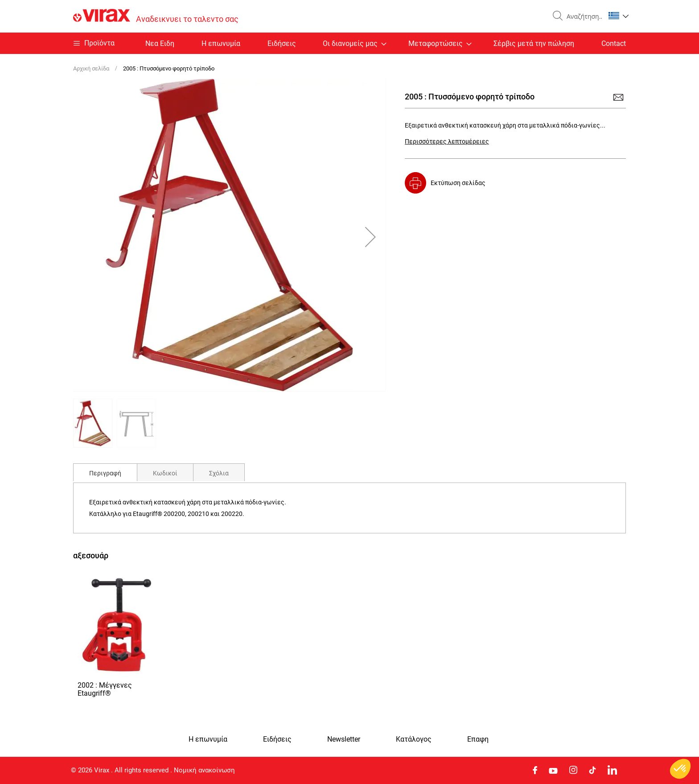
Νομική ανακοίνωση (204, 770)
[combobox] (582, 17)
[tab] (105, 472)
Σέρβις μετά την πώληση (534, 43)
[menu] (349, 43)
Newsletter (344, 739)
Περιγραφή (105, 473)
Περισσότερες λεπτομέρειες (447, 141)
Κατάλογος (414, 739)
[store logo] (156, 16)
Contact (614, 43)
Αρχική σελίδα (91, 68)
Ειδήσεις (282, 43)
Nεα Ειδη (160, 43)
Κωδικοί (165, 473)
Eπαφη (478, 739)
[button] (619, 16)
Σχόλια (219, 473)
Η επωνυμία (221, 43)
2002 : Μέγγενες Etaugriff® (105, 689)
